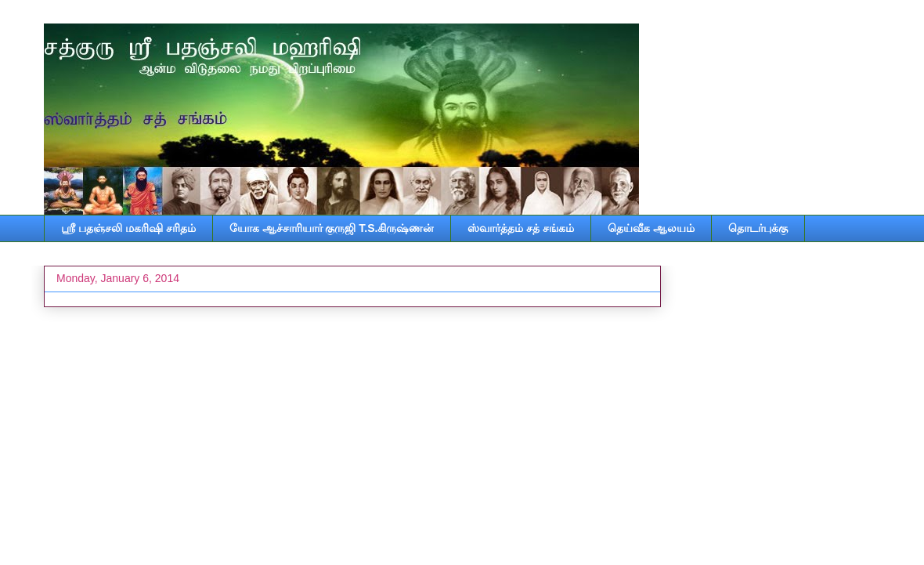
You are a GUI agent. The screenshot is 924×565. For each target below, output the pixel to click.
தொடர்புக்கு (758, 228)
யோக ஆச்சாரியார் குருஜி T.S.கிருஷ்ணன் (332, 228)
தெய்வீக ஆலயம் (651, 228)
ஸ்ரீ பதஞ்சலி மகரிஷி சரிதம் (128, 228)
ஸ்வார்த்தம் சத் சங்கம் (521, 228)
